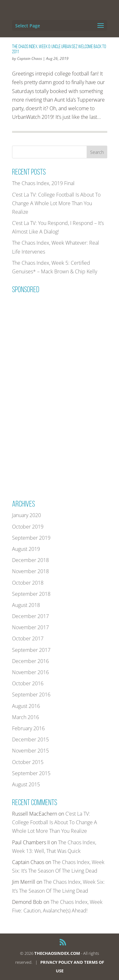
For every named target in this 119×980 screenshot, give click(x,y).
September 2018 (31, 594)
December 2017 (30, 616)
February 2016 (28, 728)
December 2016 (30, 661)
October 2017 (28, 638)
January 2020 (26, 515)
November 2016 (30, 672)
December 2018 (30, 560)
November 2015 (30, 751)
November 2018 (30, 571)
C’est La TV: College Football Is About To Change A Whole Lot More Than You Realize (56, 203)
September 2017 (31, 650)
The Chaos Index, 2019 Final (43, 183)
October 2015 (28, 762)
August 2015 (26, 784)
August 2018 (26, 605)
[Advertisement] (60, 392)
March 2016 (26, 717)
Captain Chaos (30, 58)
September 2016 (31, 695)
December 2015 (30, 739)
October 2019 (28, 527)
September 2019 (31, 538)
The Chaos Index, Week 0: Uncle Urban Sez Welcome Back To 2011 (59, 49)
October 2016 (28, 683)
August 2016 (26, 706)
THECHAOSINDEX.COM (57, 953)
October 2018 (28, 583)
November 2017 (30, 627)
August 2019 (26, 549)
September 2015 (31, 773)
